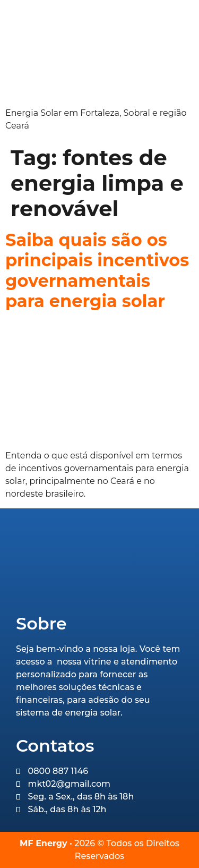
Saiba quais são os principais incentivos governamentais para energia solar (97, 270)
